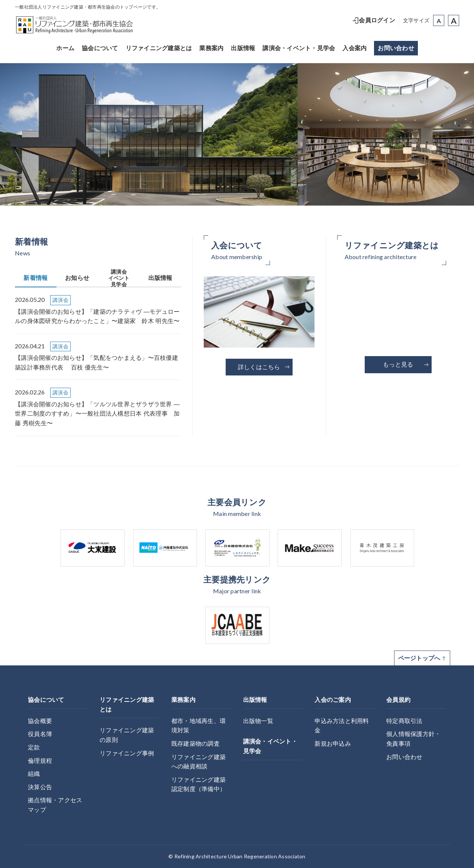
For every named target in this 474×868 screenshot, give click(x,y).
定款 (34, 747)
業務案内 (211, 48)
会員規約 (398, 700)
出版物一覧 (258, 721)
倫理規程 (40, 761)
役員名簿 (40, 734)
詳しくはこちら (264, 367)
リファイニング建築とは (159, 48)
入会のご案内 (333, 700)
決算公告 (40, 787)
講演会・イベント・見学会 (299, 48)
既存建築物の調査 (196, 744)
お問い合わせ (396, 48)
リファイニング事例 (127, 753)
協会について (100, 48)
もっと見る (406, 364)
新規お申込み (333, 744)
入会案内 (354, 48)
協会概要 (40, 721)
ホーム (65, 48)
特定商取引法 (404, 721)
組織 (34, 774)
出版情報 (243, 48)
